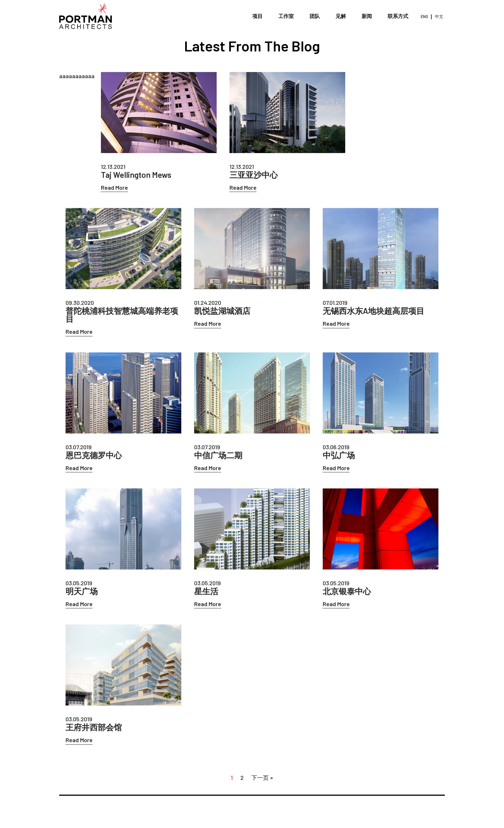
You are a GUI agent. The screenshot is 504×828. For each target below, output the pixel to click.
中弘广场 (339, 455)
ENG (424, 16)
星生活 (206, 591)
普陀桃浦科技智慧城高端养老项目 (122, 315)
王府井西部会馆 (94, 727)
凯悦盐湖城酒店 (222, 311)
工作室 (286, 16)
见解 (341, 16)
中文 (439, 16)
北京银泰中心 (347, 591)
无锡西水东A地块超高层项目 (373, 311)
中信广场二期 (218, 455)
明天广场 (82, 591)
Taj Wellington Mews (136, 175)
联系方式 (398, 16)
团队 (315, 16)
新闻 (367, 16)
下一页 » (262, 778)
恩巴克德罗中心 (94, 455)
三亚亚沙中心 (254, 175)
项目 (257, 16)
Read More (114, 187)
